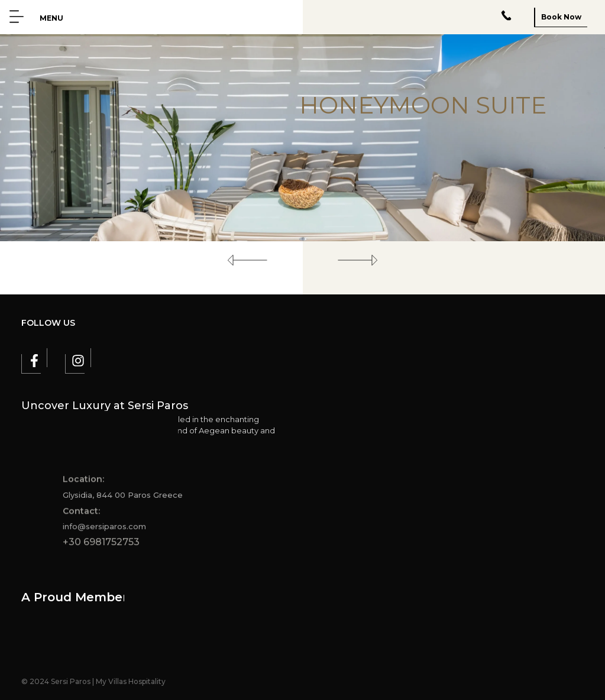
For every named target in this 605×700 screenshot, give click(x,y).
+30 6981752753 (101, 545)
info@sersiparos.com (104, 529)
